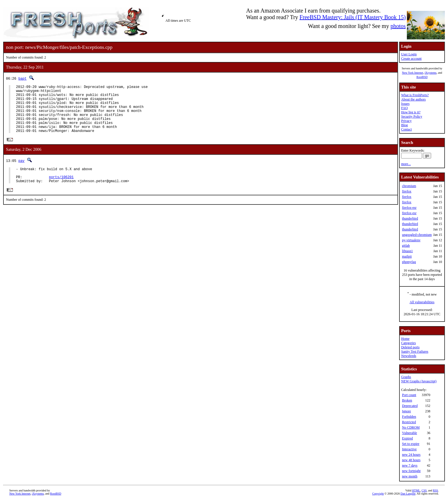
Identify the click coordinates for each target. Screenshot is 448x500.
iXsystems (431, 73)
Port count (409, 395)
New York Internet (413, 73)
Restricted (409, 422)
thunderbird (410, 218)
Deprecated (410, 406)
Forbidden (409, 417)
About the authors (413, 99)
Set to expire (411, 444)
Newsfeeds (409, 356)
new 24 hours (411, 455)
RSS (435, 490)
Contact (406, 129)
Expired (407, 438)
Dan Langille (408, 494)
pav (21, 171)
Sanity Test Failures (415, 352)
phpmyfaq (409, 262)
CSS (424, 490)
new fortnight (411, 471)
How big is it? (411, 112)
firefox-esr (409, 208)
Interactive (409, 449)
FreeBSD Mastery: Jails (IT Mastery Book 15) (353, 17)
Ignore (406, 411)
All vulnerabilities (422, 302)
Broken (407, 400)
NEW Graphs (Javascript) (419, 381)
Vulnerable (410, 433)
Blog (404, 125)
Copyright (378, 494)
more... (406, 164)
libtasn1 (407, 251)
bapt (22, 78)
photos (398, 26)
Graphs (406, 377)
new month (410, 476)
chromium (409, 186)
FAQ (404, 108)
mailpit (407, 256)
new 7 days (410, 465)
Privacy (406, 121)
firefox (407, 191)
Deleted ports (410, 347)
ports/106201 (61, 190)
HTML (416, 490)
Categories (408, 343)
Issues (405, 104)
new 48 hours (411, 460)
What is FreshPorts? (415, 95)
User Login (409, 54)
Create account (411, 59)
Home (405, 339)
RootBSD (422, 77)
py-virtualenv (411, 240)
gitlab (406, 246)
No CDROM (411, 427)
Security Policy (412, 117)
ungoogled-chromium (417, 235)
